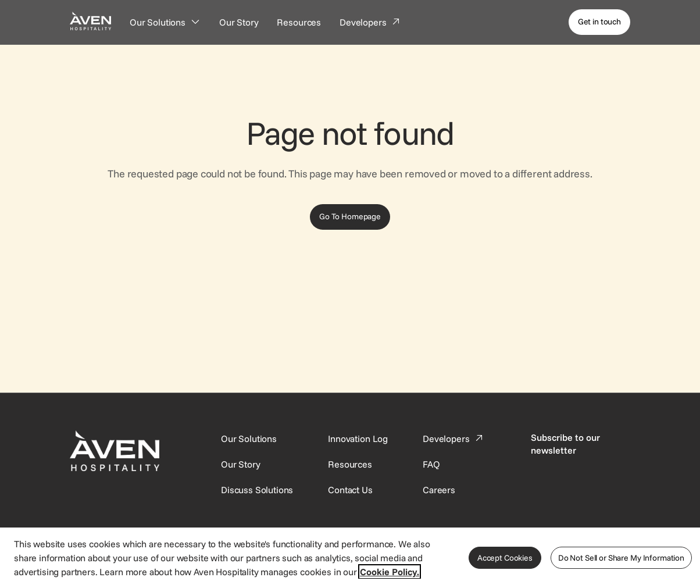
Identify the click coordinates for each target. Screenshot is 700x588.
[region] (350, 557)
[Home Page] (90, 21)
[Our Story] (239, 22)
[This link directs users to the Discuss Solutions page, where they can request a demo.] (257, 490)
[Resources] (299, 22)
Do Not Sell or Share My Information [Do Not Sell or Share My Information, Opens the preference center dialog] (621, 558)
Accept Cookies (505, 558)
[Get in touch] (599, 22)
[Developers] (370, 22)
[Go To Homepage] (350, 217)
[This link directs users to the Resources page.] (350, 464)
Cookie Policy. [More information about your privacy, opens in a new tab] (390, 572)
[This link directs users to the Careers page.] (439, 490)
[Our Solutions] (165, 22)
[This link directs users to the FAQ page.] (431, 464)
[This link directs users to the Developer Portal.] (454, 439)
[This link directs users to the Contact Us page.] (350, 490)
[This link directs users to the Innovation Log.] (358, 439)
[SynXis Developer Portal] (241, 464)
